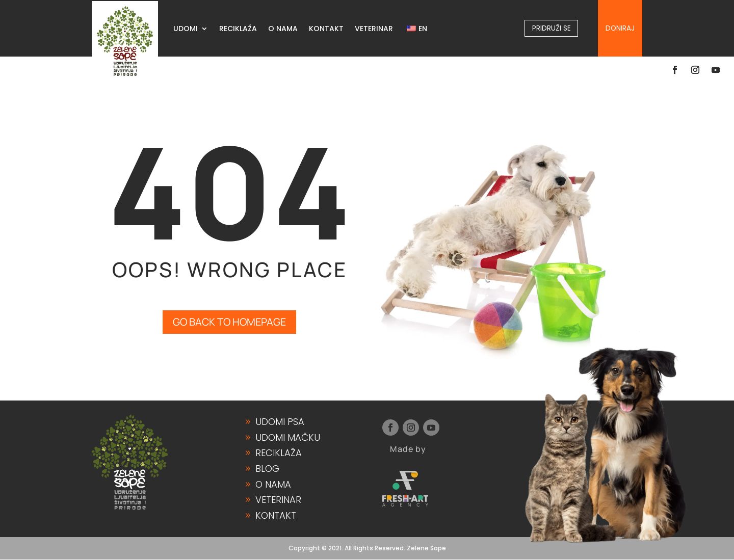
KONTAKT (326, 29)
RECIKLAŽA (238, 29)
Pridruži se (552, 28)
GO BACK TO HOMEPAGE (229, 322)
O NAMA (283, 29)
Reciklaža (279, 453)
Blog (267, 469)
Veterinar (278, 500)
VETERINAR (374, 29)
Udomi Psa (280, 422)
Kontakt (276, 515)
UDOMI (186, 29)
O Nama (273, 484)
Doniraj (620, 28)
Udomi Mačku (288, 438)
